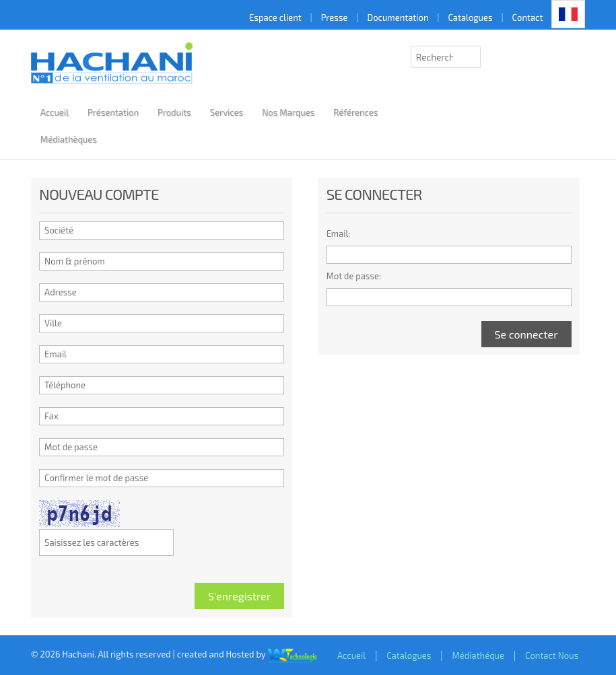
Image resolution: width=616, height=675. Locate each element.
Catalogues (470, 17)
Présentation (113, 112)
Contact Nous (552, 655)
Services (227, 112)
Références (355, 112)
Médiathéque (478, 655)
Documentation (398, 17)
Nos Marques (288, 112)
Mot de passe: (354, 276)
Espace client (275, 17)
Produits (174, 112)
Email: (339, 234)
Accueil (55, 112)
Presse (335, 17)
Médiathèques (69, 139)
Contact (528, 17)
